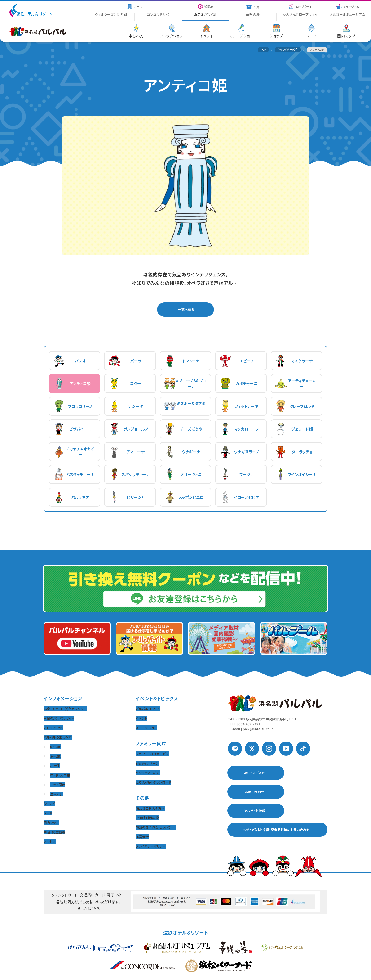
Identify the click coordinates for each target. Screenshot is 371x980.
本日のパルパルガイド (59, 718)
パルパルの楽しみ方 (58, 737)
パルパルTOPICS (148, 709)
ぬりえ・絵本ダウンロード (153, 782)
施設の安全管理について (156, 827)
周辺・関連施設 (54, 832)
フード (48, 813)
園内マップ (51, 823)
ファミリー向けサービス (152, 754)
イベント (141, 718)
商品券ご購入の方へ (150, 808)
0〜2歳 (55, 747)
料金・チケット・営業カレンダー (65, 709)
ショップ (49, 804)
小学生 (55, 766)
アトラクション (53, 728)
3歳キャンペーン (147, 763)
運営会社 (142, 837)
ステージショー (146, 728)
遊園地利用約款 (147, 818)
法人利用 (57, 794)
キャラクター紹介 (148, 773)
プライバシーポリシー (151, 846)
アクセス (50, 841)
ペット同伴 (58, 785)
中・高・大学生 (60, 775)
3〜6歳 (55, 756)
